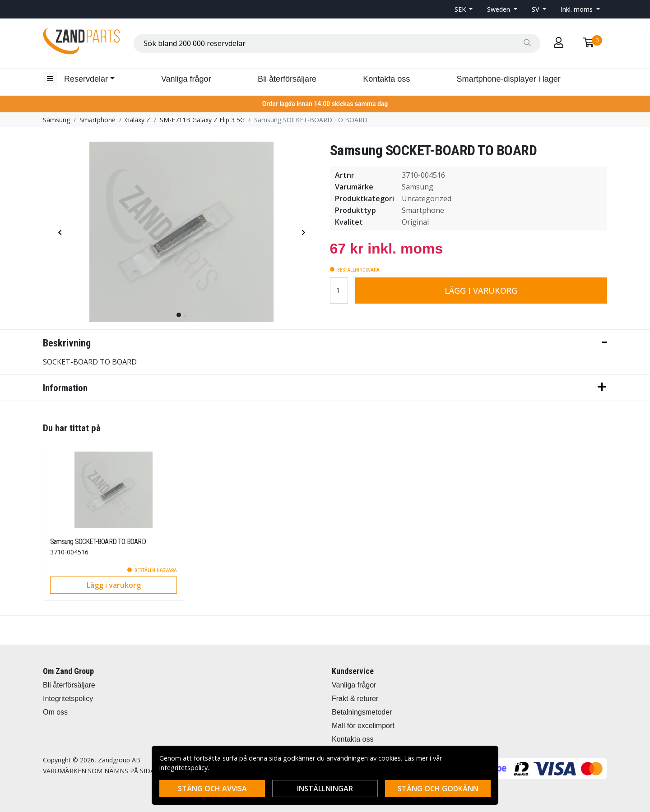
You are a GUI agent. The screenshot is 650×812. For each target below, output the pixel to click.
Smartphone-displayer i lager (509, 79)
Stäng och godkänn (438, 789)
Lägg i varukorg (481, 291)
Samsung (56, 120)
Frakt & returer (355, 699)
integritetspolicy (183, 768)
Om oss (55, 712)
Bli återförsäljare (287, 79)
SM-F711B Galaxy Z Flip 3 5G (202, 120)
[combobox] (337, 43)
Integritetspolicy (68, 699)
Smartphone (97, 120)
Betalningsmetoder (362, 712)
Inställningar (325, 789)
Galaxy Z (138, 120)
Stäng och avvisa (212, 789)
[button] (464, 9)
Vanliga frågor (186, 79)
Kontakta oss (386, 79)
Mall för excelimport (363, 726)
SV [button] (536, 9)
